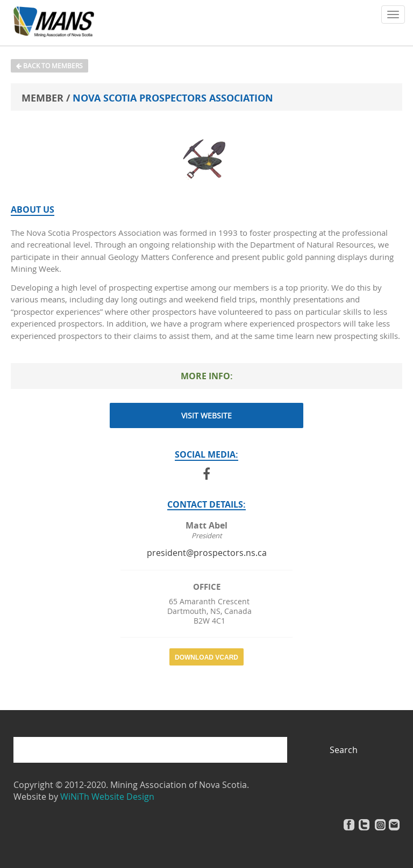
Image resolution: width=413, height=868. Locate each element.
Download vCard (206, 657)
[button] (393, 15)
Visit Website (206, 415)
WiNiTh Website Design (107, 797)
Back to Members (49, 66)
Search (344, 750)
